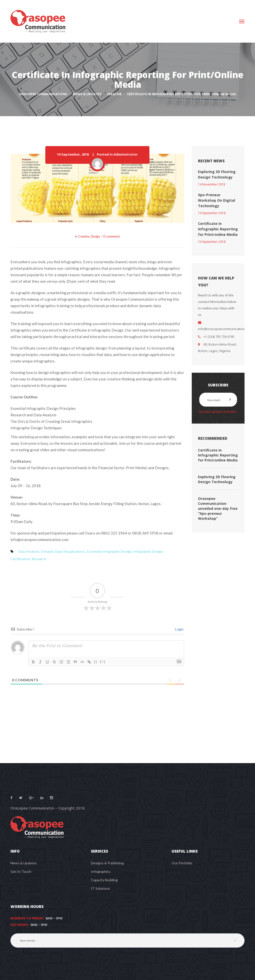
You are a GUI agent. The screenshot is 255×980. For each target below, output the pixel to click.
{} (96, 662)
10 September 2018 (212, 242)
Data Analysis (29, 551)
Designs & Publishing (107, 863)
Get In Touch (21, 871)
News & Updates (24, 863)
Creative (84, 236)
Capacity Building (104, 880)
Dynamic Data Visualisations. (63, 551)
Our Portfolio (182, 863)
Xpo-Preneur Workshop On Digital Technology (217, 200)
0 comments (112, 236)
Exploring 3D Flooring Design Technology (217, 479)
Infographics (101, 871)
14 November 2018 (212, 184)
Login (179, 629)
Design (95, 236)
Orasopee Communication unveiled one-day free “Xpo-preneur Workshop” (218, 508)
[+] (103, 662)
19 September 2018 (212, 213)
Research (39, 559)
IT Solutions (100, 888)
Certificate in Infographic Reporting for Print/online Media (218, 229)
